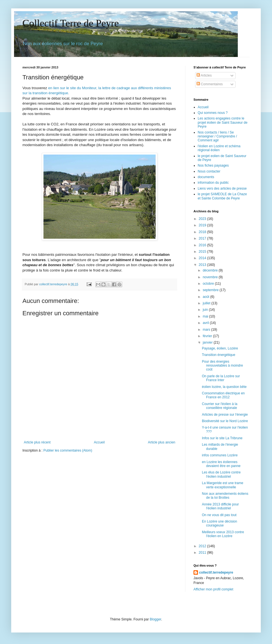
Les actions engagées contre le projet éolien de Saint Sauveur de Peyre (223, 122)
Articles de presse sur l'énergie (225, 415)
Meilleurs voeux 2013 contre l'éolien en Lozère (223, 534)
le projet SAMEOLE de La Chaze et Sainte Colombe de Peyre (222, 196)
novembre (211, 277)
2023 (203, 219)
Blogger (155, 619)
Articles (204, 75)
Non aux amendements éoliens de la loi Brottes (225, 496)
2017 (203, 238)
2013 (203, 265)
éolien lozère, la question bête (224, 387)
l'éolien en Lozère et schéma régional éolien (219, 148)
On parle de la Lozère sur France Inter (221, 378)
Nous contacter (209, 171)
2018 (203, 232)
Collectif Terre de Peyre (71, 23)
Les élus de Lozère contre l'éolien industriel (221, 474)
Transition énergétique (219, 355)
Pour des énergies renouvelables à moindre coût (222, 366)
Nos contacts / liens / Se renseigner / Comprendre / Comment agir (217, 136)
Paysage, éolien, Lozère (220, 348)
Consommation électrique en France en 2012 (223, 395)
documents (206, 177)
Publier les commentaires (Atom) (68, 450)
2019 (203, 225)
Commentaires (210, 84)
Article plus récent (37, 442)
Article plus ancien (162, 442)
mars (207, 330)
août (207, 297)
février (208, 336)
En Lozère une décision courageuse (219, 523)
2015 (203, 252)
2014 (203, 258)
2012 (203, 546)
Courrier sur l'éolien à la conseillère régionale (220, 406)
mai (206, 316)
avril (206, 323)
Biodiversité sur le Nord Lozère (225, 421)
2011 (203, 553)
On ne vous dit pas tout (219, 515)
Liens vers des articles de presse (222, 188)
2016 (203, 245)
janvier (208, 342)
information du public (213, 183)
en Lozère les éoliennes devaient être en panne (221, 464)
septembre (211, 290)
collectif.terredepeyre (216, 572)
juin (206, 310)
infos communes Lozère (220, 455)
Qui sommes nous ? (213, 113)
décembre (211, 270)
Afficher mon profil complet (213, 589)
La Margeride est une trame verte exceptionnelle (223, 485)
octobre (209, 284)
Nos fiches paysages (213, 165)
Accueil (99, 442)
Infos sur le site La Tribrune (222, 438)
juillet (207, 303)
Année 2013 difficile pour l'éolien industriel (220, 506)
